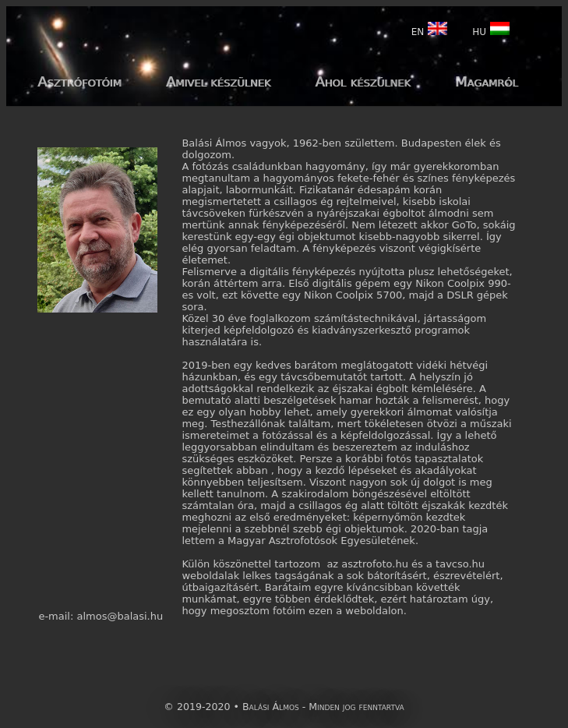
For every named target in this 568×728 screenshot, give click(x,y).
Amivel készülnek (219, 81)
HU (491, 29)
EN (430, 29)
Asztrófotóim (79, 81)
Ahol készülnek (362, 81)
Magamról (487, 81)
